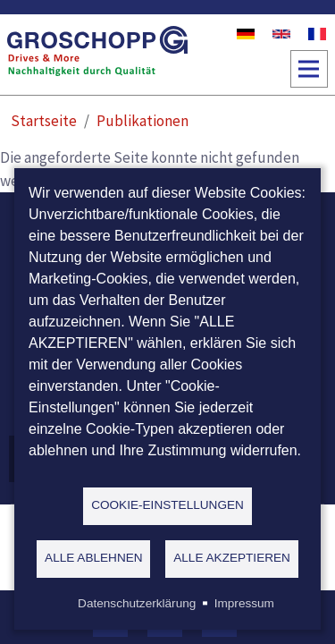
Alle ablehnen (94, 558)
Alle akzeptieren (232, 558)
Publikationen (142, 121)
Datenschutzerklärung (137, 603)
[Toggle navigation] (309, 69)
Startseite (44, 121)
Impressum (244, 603)
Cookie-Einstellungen (167, 505)
